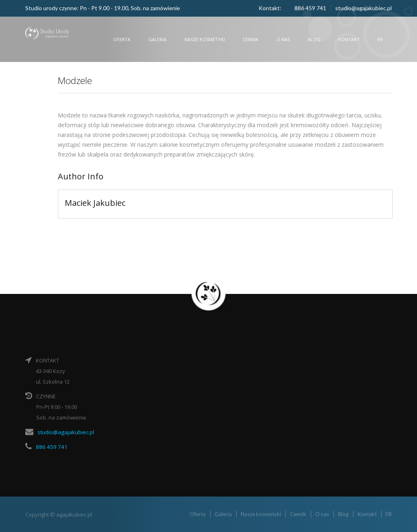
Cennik (251, 39)
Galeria (157, 39)
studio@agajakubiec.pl (363, 8)
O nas (283, 39)
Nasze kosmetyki (205, 39)
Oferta (122, 39)
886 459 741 (50, 446)
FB (380, 39)
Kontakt (349, 39)
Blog (314, 39)
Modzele (77, 80)
